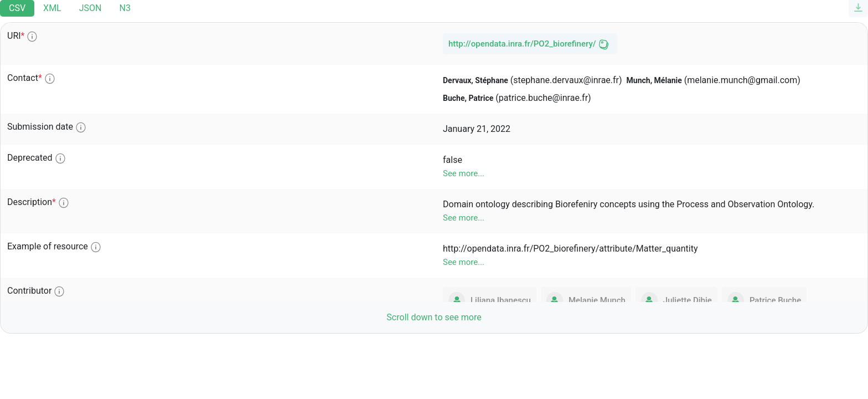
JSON (91, 8)
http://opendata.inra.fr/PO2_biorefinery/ (522, 44)
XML (52, 8)
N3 (125, 8)
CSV (17, 8)
